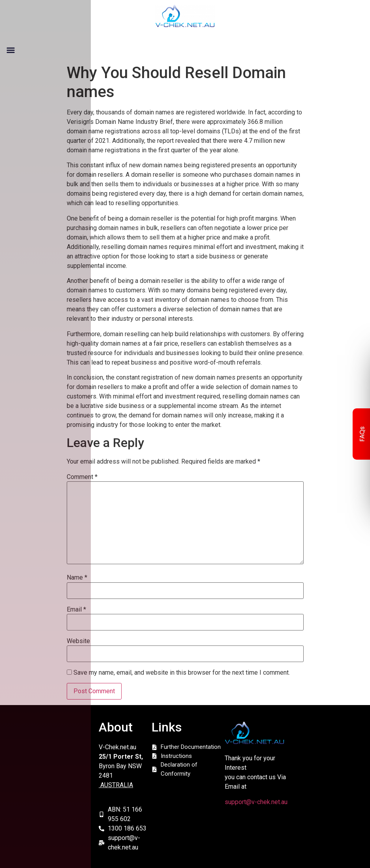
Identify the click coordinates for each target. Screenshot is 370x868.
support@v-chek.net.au (256, 802)
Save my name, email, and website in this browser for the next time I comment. (182, 673)
